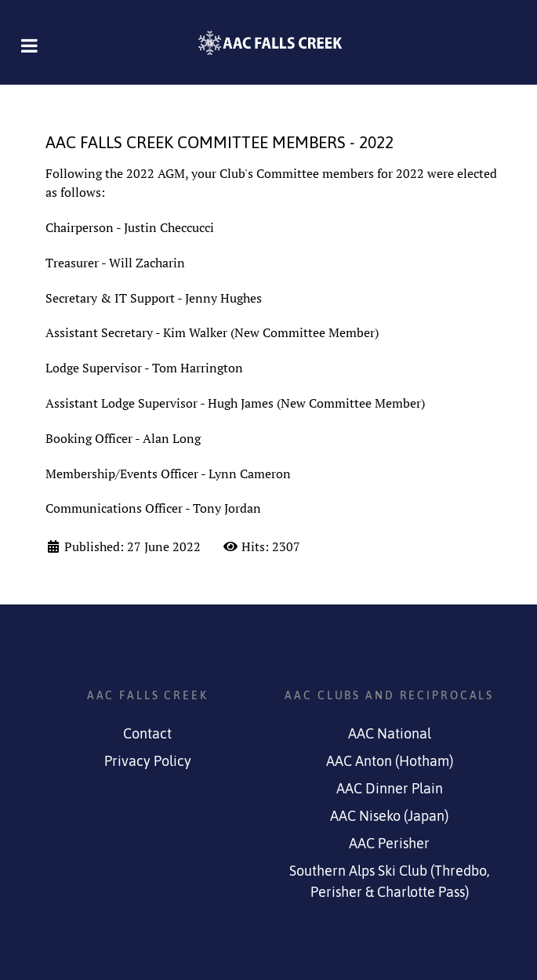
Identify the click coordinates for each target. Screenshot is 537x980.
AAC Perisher (389, 844)
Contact (147, 734)
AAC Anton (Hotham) (390, 761)
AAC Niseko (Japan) (389, 816)
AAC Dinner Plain (390, 789)
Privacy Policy (148, 761)
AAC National (390, 734)
